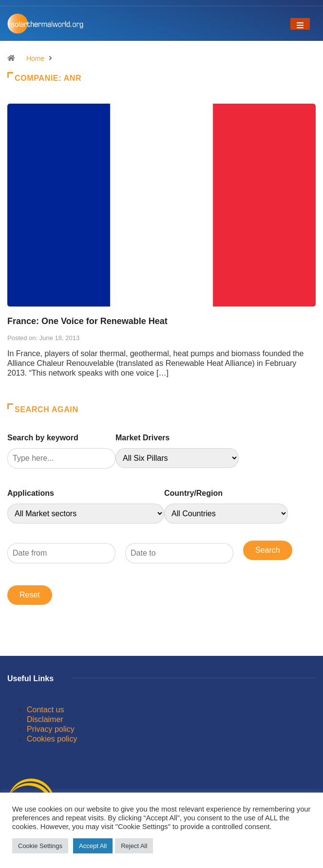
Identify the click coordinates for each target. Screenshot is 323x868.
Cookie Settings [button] (40, 846)
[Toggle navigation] (300, 24)
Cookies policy (52, 739)
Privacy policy (51, 729)
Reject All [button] (134, 846)
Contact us (45, 710)
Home (35, 58)
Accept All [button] (93, 846)
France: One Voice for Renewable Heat (87, 321)
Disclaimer (45, 719)
